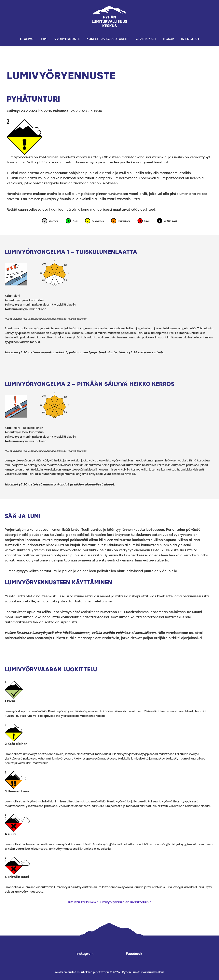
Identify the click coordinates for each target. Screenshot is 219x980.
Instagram (85, 954)
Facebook (134, 954)
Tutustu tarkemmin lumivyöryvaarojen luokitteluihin (109, 902)
